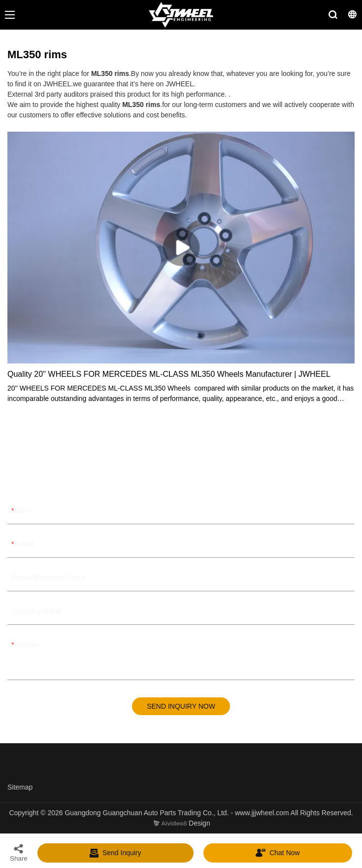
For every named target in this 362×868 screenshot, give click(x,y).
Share (19, 852)
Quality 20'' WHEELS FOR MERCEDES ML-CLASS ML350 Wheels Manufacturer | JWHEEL (169, 374)
